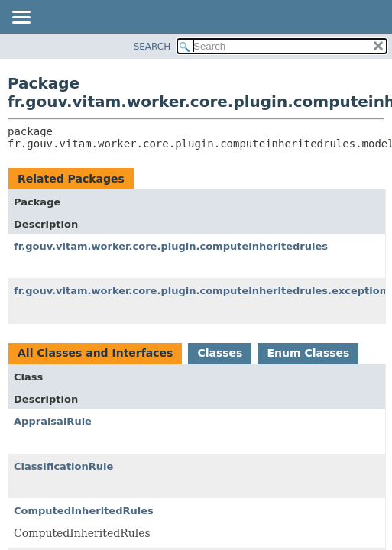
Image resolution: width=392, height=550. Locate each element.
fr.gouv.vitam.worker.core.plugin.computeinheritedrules (171, 246)
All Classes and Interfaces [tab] (95, 353)
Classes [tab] (220, 353)
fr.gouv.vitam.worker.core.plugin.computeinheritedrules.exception (200, 291)
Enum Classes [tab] (308, 353)
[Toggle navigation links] (21, 18)
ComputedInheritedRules (84, 511)
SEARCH (152, 47)
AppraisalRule (53, 421)
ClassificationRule (63, 466)
